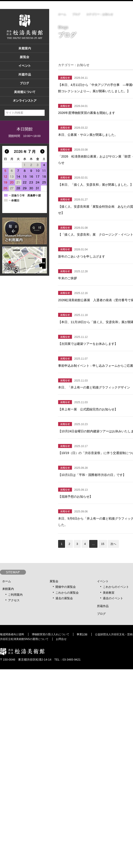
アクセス (14, 600)
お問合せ (61, 639)
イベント (103, 581)
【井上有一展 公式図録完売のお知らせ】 (88, 409)
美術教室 (109, 593)
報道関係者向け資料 (12, 634)
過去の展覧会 (64, 598)
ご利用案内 (15, 595)
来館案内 (8, 589)
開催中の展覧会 (66, 587)
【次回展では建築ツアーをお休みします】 (88, 344)
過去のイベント (113, 598)
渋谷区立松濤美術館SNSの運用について (24, 639)
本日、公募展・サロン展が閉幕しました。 (88, 135)
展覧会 (54, 581)
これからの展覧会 (67, 593)
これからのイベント (116, 587)
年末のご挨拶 (68, 278)
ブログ (76, 14)
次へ (113, 544)
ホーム (62, 14)
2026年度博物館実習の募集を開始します (87, 113)
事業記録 (82, 634)
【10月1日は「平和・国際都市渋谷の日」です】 (92, 475)
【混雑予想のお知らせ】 (75, 497)
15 (103, 544)
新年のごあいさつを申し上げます (82, 256)
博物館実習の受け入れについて (51, 634)
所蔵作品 (103, 606)
